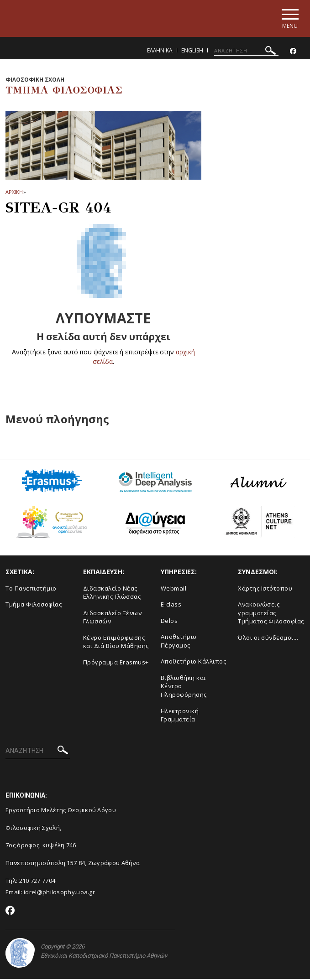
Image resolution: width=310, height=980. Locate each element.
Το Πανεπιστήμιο (31, 589)
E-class (171, 606)
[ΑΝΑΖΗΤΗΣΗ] (246, 52)
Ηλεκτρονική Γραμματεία (180, 716)
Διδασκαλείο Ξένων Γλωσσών (113, 618)
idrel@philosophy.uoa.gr (59, 893)
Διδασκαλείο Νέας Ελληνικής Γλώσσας (112, 594)
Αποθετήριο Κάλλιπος (194, 663)
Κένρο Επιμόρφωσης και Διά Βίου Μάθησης (116, 643)
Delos (169, 622)
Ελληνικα (160, 51)
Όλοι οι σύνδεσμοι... (268, 638)
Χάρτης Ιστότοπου (265, 589)
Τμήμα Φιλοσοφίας (34, 606)
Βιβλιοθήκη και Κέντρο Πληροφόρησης (184, 687)
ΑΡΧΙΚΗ (14, 193)
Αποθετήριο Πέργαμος (179, 642)
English (192, 51)
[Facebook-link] (293, 52)
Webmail (174, 589)
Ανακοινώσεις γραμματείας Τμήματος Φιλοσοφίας (271, 614)
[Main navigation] (289, 19)
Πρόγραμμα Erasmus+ (116, 663)
